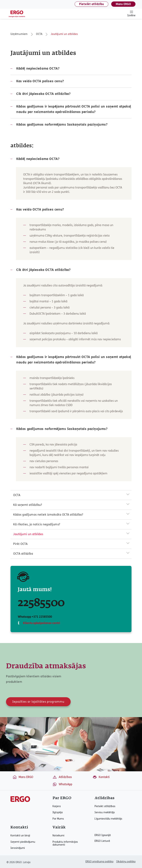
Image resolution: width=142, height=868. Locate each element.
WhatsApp (62, 784)
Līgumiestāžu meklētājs (108, 819)
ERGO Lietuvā (102, 841)
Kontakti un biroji (20, 836)
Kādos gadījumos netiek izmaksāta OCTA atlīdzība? (48, 515)
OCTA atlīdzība (23, 554)
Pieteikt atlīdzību (91, 4)
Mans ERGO (123, 4)
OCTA (39, 34)
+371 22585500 (42, 617)
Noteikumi (58, 836)
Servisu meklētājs (105, 813)
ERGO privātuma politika (99, 862)
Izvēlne (131, 14)
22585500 (41, 603)
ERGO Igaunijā (103, 835)
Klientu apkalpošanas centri (41, 623)
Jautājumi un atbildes (64, 34)
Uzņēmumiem (19, 34)
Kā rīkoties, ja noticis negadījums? (37, 524)
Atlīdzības (62, 777)
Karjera (57, 806)
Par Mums (58, 819)
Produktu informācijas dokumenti (65, 843)
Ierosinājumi (18, 848)
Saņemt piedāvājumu (23, 842)
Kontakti (101, 777)
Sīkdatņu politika (126, 862)
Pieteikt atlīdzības (105, 806)
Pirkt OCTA (20, 544)
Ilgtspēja (58, 813)
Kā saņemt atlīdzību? (28, 505)
